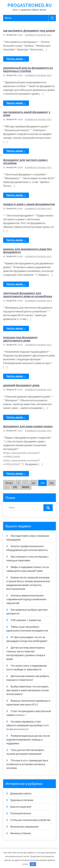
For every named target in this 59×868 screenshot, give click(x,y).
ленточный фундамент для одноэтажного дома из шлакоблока (28, 295)
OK (33, 864)
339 (51, 483)
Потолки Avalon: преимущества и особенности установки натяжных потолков (27, 764)
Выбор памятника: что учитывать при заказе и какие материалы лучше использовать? (28, 690)
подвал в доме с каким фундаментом (29, 204)
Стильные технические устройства (30, 820)
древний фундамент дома (21, 385)
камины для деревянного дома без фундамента (27, 251)
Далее (26, 487)
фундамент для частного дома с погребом (26, 162)
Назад (9, 483)
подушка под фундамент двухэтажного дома (20, 339)
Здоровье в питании (22, 800)
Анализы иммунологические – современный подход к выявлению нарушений (26, 599)
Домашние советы (21, 794)
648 (15, 487)
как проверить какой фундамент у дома (27, 114)
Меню (8, 18)
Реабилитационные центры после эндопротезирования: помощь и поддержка (28, 740)
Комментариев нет (38, 35)
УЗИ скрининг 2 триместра (26, 620)
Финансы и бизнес (21, 833)
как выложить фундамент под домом (29, 31)
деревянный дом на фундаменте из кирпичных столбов (28, 69)
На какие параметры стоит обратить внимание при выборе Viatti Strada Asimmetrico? (28, 725)
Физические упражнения (24, 827)
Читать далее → (16, 59)
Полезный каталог (21, 813)
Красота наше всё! (21, 807)
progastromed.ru (30, 5)
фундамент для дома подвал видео (28, 426)
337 (34, 483)
